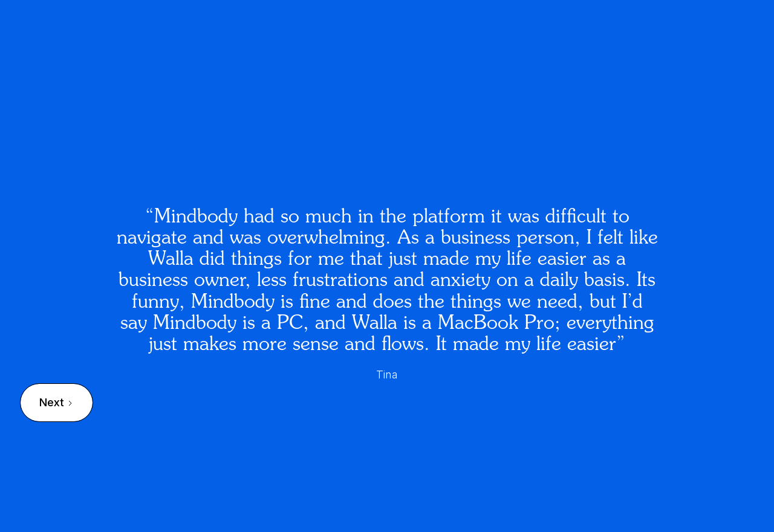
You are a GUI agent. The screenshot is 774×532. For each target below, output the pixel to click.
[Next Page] (57, 403)
